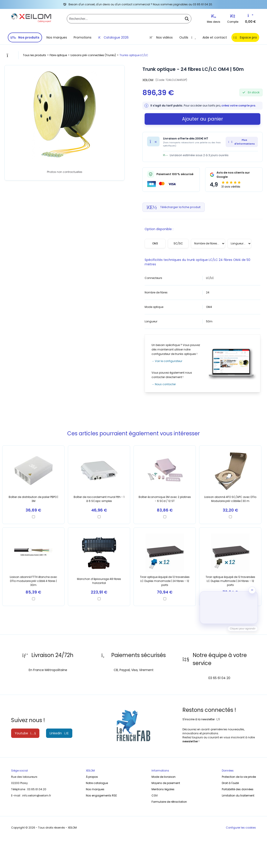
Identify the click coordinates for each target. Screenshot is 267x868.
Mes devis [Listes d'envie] (214, 19)
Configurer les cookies (241, 828)
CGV (155, 795)
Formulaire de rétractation (169, 802)
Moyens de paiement (166, 783)
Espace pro (245, 37)
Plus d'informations (241, 142)
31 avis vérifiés (231, 187)
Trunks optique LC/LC (134, 55)
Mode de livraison (164, 777)
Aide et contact (215, 37)
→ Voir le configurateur (167, 361)
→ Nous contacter (164, 384)
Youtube (25, 733)
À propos (92, 777)
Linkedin (59, 733)
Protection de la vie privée (239, 777)
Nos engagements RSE (101, 795)
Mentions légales (163, 789)
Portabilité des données (238, 789)
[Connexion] (233, 17)
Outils (188, 37)
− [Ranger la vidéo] (252, 590)
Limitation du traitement (238, 795)
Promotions (83, 37)
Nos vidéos (161, 37)
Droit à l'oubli (230, 783)
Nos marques (57, 37)
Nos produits (25, 37)
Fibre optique (58, 55)
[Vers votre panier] (250, 16)
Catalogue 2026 (113, 37)
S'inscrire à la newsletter (201, 719)
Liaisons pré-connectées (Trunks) (93, 55)
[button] (229, 608)
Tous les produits (34, 55)
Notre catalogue (97, 783)
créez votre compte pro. (239, 105)
